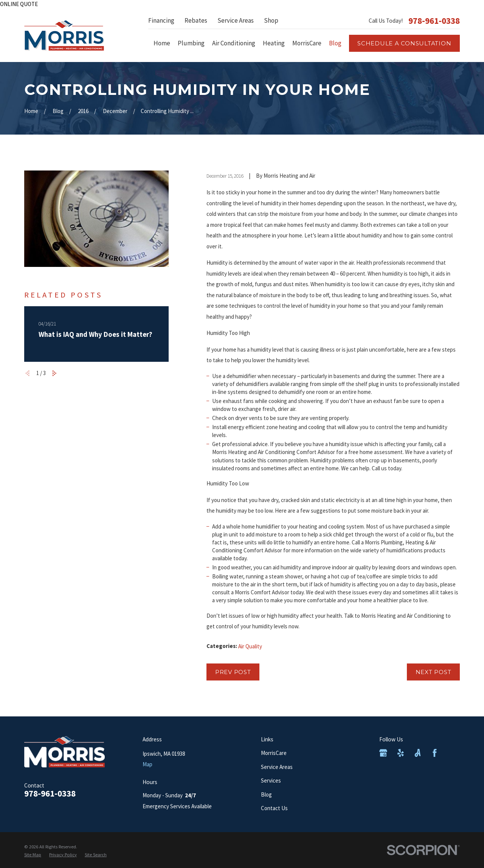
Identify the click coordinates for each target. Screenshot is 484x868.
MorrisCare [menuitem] (307, 43)
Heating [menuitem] (274, 43)
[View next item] (55, 373)
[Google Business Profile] (383, 753)
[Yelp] (401, 753)
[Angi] (418, 753)
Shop (271, 20)
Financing (161, 20)
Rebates (196, 20)
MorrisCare (274, 753)
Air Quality (250, 646)
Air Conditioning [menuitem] (234, 43)
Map (147, 764)
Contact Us (274, 808)
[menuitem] (33, 855)
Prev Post (233, 672)
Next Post (434, 672)
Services (271, 780)
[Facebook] (435, 753)
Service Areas (236, 20)
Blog (266, 794)
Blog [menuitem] (335, 43)
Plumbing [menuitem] (191, 43)
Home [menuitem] (162, 43)
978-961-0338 (434, 21)
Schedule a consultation (404, 43)
